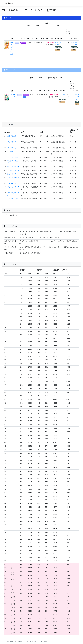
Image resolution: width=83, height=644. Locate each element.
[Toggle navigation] (75, 3)
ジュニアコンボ (12, 157)
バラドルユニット (13, 142)
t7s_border (9, 3)
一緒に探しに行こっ (78, 97)
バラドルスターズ (13, 136)
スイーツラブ (12, 174)
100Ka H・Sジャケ (13, 97)
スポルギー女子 (12, 183)
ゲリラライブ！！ (13, 187)
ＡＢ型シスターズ (13, 170)
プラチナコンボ (12, 151)
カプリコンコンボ (13, 167)
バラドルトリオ (12, 148)
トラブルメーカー (13, 199)
